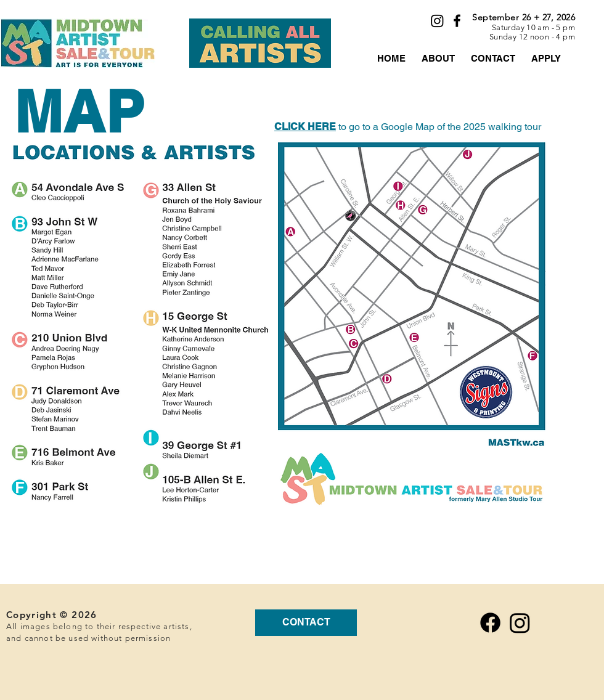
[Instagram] (437, 21)
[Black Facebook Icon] (457, 21)
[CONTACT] (306, 623)
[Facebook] (490, 623)
